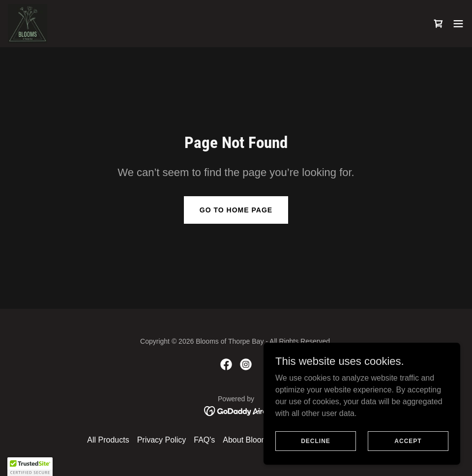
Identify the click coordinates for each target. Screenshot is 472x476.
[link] (28, 24)
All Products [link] (108, 440)
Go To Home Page (236, 210)
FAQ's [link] (204, 440)
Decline (316, 441)
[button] (458, 24)
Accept (408, 441)
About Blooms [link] (247, 440)
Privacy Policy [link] (162, 440)
